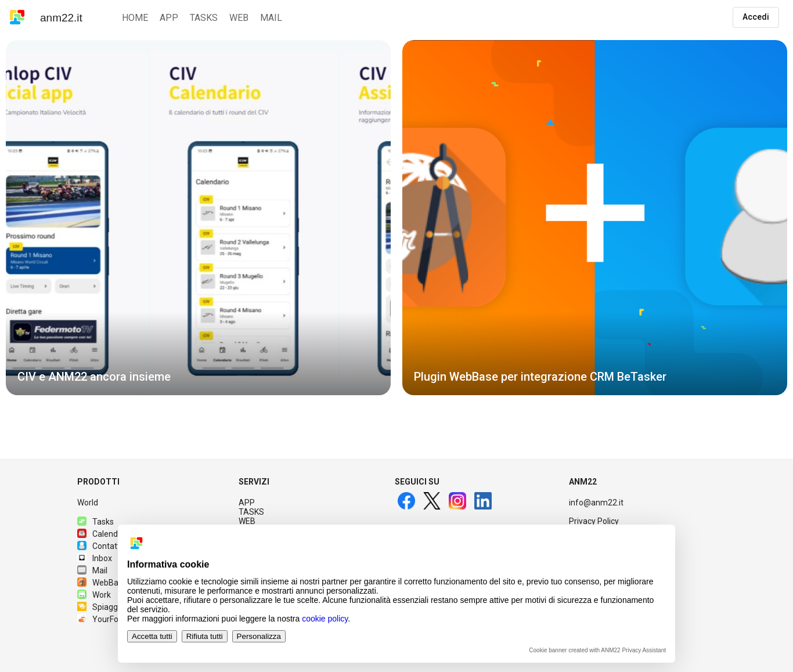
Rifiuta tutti (205, 636)
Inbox (95, 558)
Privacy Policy (594, 521)
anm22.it (61, 18)
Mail (92, 570)
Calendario (104, 534)
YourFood (102, 619)
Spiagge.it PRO (112, 607)
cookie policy (325, 619)
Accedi (756, 17)
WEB (247, 521)
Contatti (100, 546)
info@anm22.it (596, 503)
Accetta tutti (152, 636)
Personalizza (259, 636)
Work (94, 595)
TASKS (251, 512)
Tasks (95, 522)
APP (247, 503)
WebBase (102, 583)
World (88, 503)
